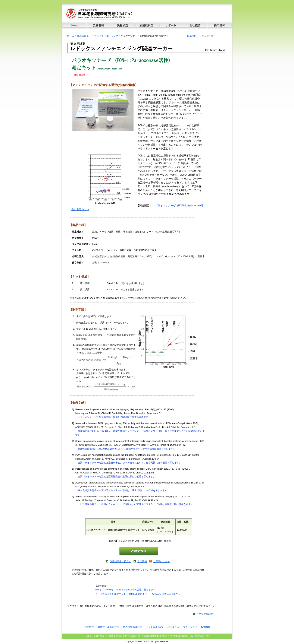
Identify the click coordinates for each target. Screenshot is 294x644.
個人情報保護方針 (132, 627)
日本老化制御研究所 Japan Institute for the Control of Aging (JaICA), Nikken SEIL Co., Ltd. (105, 14)
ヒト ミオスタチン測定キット (110, 594)
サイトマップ (190, 627)
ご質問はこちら (161, 561)
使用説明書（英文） (120, 561)
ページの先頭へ (206, 614)
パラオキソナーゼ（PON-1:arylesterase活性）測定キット (125, 590)
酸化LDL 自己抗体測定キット (167, 594)
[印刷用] (191, 36)
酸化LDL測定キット (139, 594)
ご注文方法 (173, 627)
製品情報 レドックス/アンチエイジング (98, 36)
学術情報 (142, 561)
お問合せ (89, 627)
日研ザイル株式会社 (108, 627)
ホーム (71, 36)
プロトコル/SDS (155, 627)
